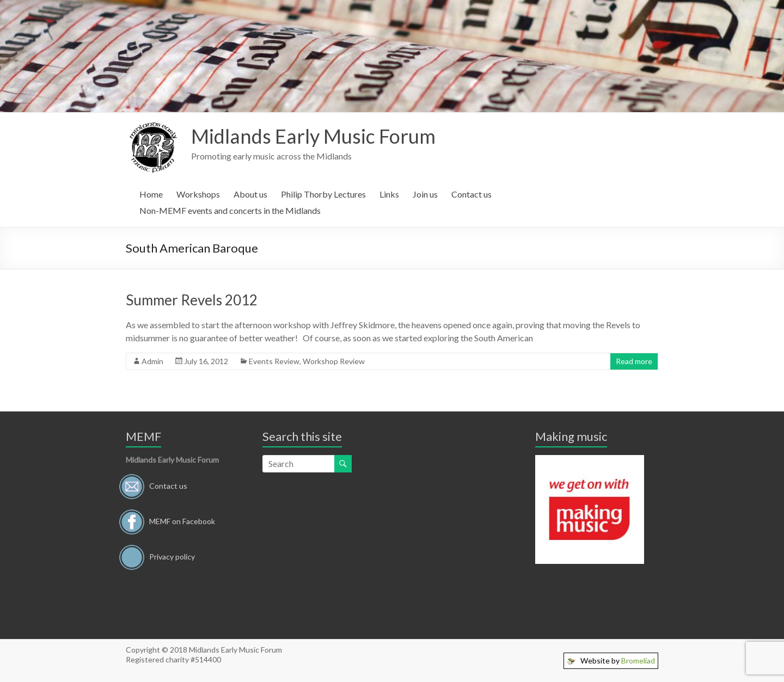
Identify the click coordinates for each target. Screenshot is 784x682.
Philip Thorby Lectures (323, 194)
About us (250, 194)
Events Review (274, 361)
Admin (152, 361)
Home (151, 194)
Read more (634, 361)
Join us (425, 194)
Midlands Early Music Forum (313, 136)
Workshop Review (334, 361)
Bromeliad (638, 661)
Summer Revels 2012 (192, 300)
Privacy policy (172, 556)
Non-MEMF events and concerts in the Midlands (230, 210)
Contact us (471, 194)
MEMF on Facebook (182, 521)
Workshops (198, 194)
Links (389, 194)
